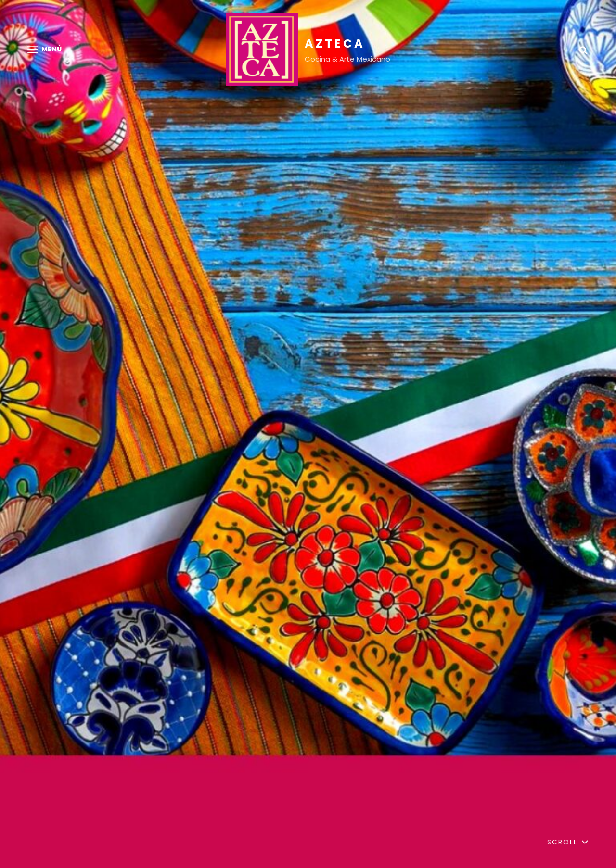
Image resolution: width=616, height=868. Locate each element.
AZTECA (335, 44)
